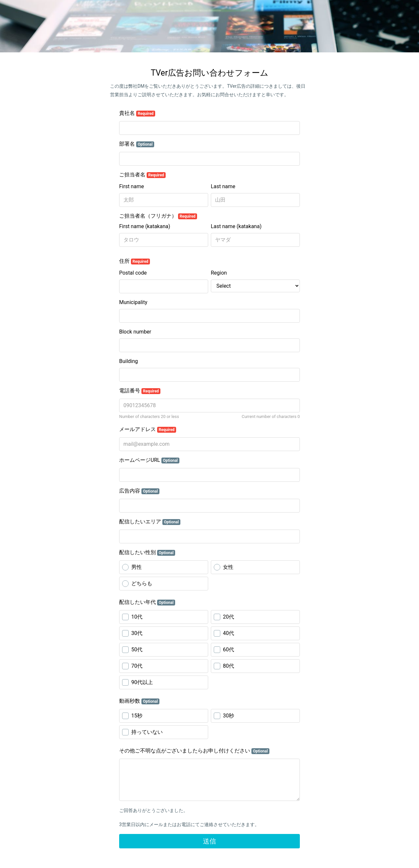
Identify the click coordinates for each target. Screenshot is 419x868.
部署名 (137, 144)
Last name (223, 186)
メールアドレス (148, 429)
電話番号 (140, 391)
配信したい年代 (147, 602)
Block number (135, 332)
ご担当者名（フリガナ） (158, 216)
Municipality (133, 302)
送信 (209, 841)
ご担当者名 (142, 175)
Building (128, 361)
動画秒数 (139, 701)
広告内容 (139, 491)
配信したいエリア (150, 522)
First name (132, 186)
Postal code (133, 273)
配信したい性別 (147, 552)
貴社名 (137, 113)
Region (219, 273)
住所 (135, 261)
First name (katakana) (145, 226)
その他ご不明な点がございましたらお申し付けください (194, 751)
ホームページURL (149, 460)
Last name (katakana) (236, 226)
